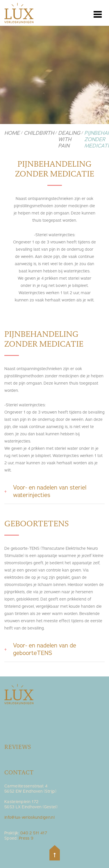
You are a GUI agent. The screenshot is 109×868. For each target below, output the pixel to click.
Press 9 (26, 838)
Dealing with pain (69, 139)
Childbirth (39, 133)
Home (12, 133)
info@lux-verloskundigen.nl (30, 817)
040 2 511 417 (34, 833)
